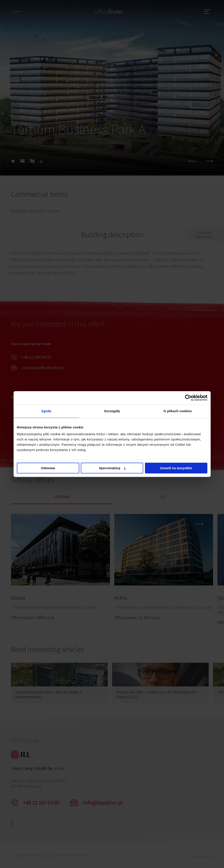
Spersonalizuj (112, 468)
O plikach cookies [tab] (178, 411)
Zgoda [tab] (46, 411)
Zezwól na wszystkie (176, 468)
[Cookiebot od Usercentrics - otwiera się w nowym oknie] (188, 398)
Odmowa (48, 468)
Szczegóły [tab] (112, 411)
